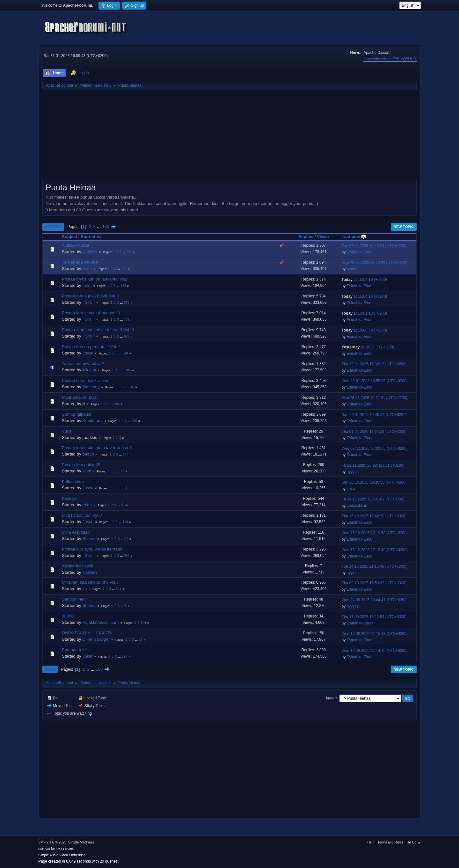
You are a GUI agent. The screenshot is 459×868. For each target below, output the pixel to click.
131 (129, 252)
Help (371, 842)
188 (124, 286)
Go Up (50, 669)
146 (126, 454)
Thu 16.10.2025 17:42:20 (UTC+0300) (374, 516)
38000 (68, 616)
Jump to (331, 698)
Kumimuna (92, 421)
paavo (88, 454)
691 (119, 589)
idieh (87, 471)
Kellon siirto (73, 481)
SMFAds (44, 849)
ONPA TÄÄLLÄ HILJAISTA (87, 633)
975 (127, 336)
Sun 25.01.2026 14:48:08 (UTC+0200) (374, 415)
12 (126, 539)
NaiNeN (90, 252)
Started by (91, 237)
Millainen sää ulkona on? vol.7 (90, 582)
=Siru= (88, 302)
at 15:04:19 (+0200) (364, 280)
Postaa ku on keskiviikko (85, 380)
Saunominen (74, 599)
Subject (69, 237)
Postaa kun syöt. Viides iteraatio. (93, 549)
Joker (87, 656)
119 (125, 522)
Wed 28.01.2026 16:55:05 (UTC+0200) (375, 381)
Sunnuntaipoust (77, 414)
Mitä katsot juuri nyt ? (82, 515)
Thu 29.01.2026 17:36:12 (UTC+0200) (374, 364)
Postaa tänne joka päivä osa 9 (90, 296)
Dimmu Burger (96, 639)
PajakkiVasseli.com (100, 622)
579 (127, 303)
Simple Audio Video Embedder (62, 855)
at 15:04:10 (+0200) (364, 296)
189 (128, 370)
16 (141, 640)
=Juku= (89, 370)
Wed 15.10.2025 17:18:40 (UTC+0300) (375, 550)
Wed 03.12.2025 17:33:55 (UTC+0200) (375, 449)
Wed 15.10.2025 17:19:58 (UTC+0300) (375, 533)
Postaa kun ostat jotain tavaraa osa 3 (97, 448)
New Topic (404, 227)
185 (106, 226)
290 (124, 656)
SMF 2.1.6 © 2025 (52, 842)
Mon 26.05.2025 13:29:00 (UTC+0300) (375, 263)
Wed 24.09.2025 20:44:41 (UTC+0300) (375, 600)
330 (127, 556)
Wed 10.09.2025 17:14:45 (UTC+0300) (375, 651)
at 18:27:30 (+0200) (368, 347)
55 (123, 505)
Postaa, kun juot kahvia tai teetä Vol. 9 (98, 330)
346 (131, 387)
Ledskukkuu (357, 506)
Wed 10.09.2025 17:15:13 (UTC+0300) (375, 634)
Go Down (53, 227)
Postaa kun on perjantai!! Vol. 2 (91, 347)
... (100, 226)
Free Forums (65, 849)
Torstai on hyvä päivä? (83, 364)
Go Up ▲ (414, 842)
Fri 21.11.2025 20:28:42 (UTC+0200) (373, 465)
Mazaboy (91, 387)
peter (87, 269)
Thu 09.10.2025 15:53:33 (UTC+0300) (374, 583)
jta (84, 589)
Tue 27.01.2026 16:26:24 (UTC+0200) (374, 246)
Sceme (89, 539)
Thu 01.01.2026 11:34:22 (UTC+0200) (374, 432)
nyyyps (353, 472)
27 (122, 471)
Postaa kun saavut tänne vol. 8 (91, 313)
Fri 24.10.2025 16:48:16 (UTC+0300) (373, 499)
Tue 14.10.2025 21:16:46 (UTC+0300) (374, 566)
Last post (354, 237)
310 (134, 421)
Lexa (87, 285)
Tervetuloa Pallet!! (80, 262)
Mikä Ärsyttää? (76, 532)
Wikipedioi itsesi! (78, 566)
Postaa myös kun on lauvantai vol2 (95, 279)
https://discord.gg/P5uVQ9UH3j (390, 59)
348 (125, 353)
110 (124, 269)
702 (127, 320)
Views (323, 237)
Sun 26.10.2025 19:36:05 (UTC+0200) (374, 482)
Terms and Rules (391, 842)
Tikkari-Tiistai (75, 245)
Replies (306, 237)
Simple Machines (81, 842)
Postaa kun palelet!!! (81, 465)
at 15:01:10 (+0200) (364, 313)
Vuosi (67, 431)
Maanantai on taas (79, 397)
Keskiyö (69, 498)
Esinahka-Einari (360, 252)
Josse (88, 353)
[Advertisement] (229, 137)
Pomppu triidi (74, 650)
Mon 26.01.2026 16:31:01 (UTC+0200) (375, 398)
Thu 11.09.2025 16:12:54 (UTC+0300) (374, 617)
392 (117, 404)
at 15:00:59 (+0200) (364, 330)
